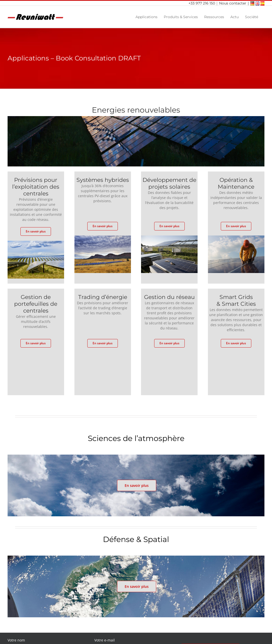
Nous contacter (233, 3)
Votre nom (16, 640)
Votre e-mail (105, 640)
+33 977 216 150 (202, 3)
